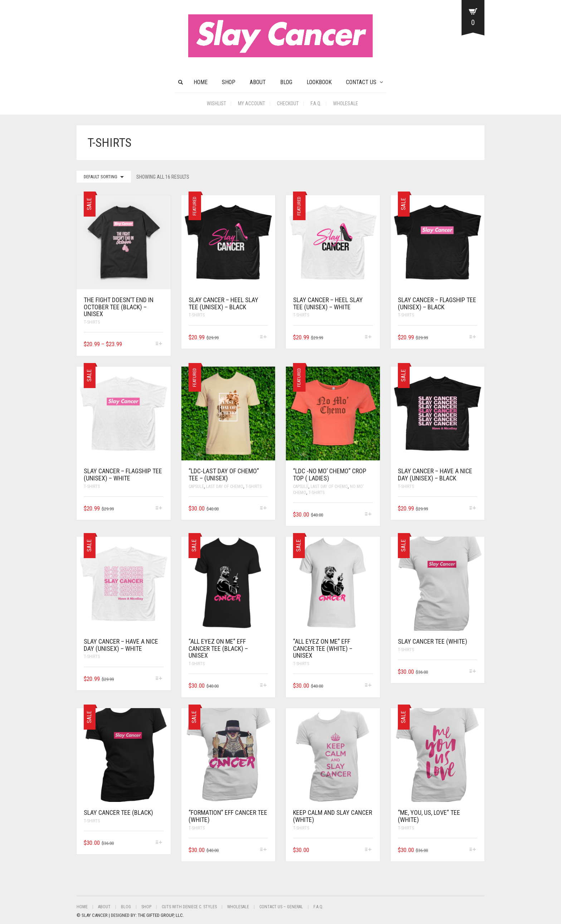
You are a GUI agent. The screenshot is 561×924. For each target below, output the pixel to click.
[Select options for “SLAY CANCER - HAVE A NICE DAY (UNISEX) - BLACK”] (473, 509)
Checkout (288, 103)
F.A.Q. (316, 103)
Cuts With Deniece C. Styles (189, 907)
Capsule (196, 487)
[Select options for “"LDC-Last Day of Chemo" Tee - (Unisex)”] (264, 509)
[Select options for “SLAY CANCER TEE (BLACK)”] (159, 843)
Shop (229, 82)
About (258, 82)
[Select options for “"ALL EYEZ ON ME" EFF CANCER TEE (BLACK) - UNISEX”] (264, 686)
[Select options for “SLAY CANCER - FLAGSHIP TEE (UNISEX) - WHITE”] (159, 509)
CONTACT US (361, 82)
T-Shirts (92, 322)
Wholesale (346, 103)
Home (82, 907)
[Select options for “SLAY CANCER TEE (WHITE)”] (473, 672)
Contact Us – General (281, 907)
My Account (252, 103)
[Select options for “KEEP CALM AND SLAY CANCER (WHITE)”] (368, 850)
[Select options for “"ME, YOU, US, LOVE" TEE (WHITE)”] (473, 850)
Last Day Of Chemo (225, 487)
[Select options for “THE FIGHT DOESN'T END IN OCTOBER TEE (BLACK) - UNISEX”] (159, 344)
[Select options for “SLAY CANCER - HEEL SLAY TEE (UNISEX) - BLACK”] (264, 337)
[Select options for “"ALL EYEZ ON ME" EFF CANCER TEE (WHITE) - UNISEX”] (368, 686)
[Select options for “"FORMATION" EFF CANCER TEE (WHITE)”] (264, 850)
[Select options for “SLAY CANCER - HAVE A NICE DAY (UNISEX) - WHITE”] (159, 679)
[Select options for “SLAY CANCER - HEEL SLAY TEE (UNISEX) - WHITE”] (368, 337)
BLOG (286, 82)
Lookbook (319, 82)
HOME (201, 82)
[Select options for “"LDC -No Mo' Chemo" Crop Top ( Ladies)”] (368, 515)
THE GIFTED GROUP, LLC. (161, 915)
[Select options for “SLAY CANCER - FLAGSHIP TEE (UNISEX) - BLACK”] (473, 337)
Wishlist (216, 103)
